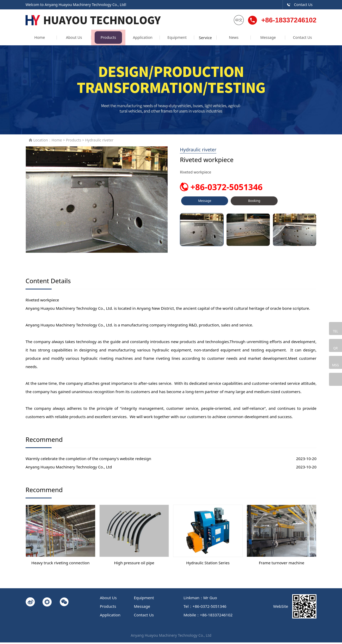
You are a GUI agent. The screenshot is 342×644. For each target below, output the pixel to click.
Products (105, 39)
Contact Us (300, 5)
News (237, 39)
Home (39, 39)
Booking (254, 205)
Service (204, 39)
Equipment (171, 39)
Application (138, 39)
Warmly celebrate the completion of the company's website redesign (88, 460)
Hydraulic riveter (99, 142)
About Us (72, 39)
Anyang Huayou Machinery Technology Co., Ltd (69, 468)
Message (270, 39)
